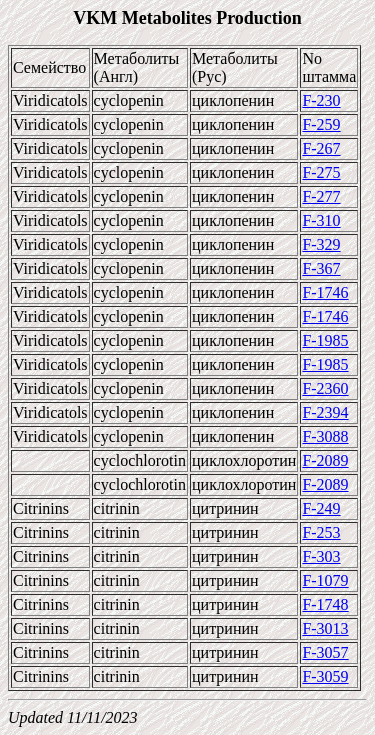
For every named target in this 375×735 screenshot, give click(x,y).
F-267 (321, 148)
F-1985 (325, 340)
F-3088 (325, 436)
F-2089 (325, 460)
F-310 (321, 220)
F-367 (321, 268)
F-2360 (325, 388)
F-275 (321, 172)
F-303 (321, 556)
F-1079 (325, 580)
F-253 (321, 532)
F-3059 (325, 676)
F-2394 (325, 412)
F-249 (321, 508)
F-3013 (325, 628)
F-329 (321, 244)
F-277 (321, 196)
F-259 (321, 124)
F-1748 (325, 604)
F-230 (321, 100)
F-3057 (325, 652)
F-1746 (325, 292)
